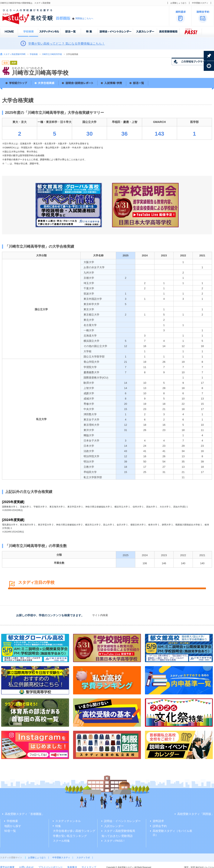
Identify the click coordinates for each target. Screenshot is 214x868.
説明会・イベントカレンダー (122, 821)
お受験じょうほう (178, 3)
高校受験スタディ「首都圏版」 (25, 814)
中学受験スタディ (200, 3)
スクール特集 (61, 841)
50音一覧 (10, 831)
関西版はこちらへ (84, 18)
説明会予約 (160, 826)
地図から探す (13, 826)
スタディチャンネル (68, 821)
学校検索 (34, 54)
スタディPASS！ (115, 841)
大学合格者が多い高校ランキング (74, 831)
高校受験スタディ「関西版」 (196, 814)
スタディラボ (83, 858)
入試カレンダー (114, 826)
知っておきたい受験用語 (117, 836)
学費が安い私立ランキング (70, 836)
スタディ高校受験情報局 (120, 831)
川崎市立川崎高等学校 (52, 54)
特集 (58, 826)
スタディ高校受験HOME (15, 54)
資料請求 (158, 821)
